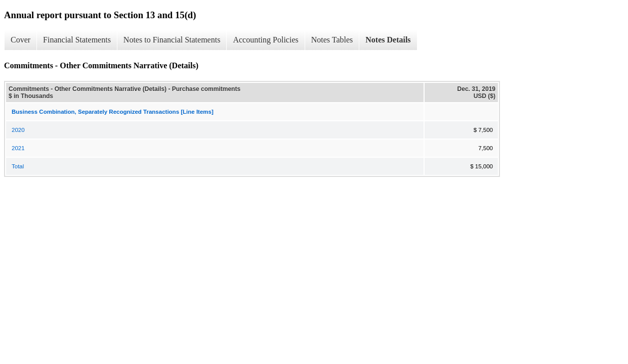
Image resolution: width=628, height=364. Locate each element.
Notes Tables (332, 40)
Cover (20, 40)
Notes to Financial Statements (172, 40)
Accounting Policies (265, 40)
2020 (18, 130)
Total (18, 166)
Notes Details (388, 40)
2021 (18, 148)
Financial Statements (77, 40)
